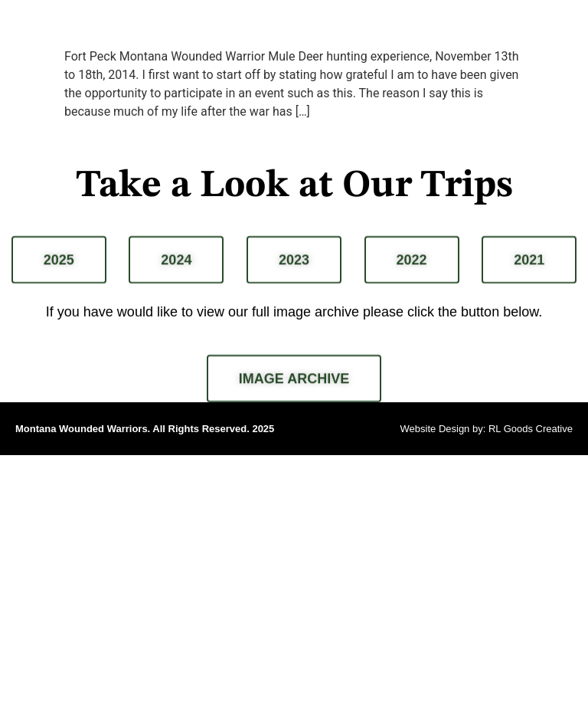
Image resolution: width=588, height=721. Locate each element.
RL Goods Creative (531, 429)
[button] (567, 28)
